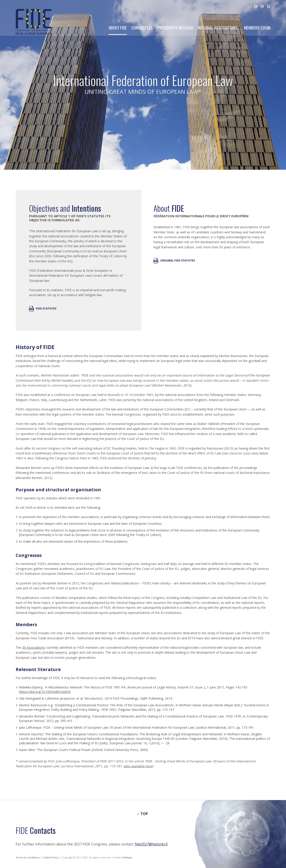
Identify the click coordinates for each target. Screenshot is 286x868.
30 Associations (34, 647)
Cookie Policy (51, 857)
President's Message (175, 27)
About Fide (118, 27)
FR (262, 6)
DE (269, 6)
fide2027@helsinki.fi (151, 844)
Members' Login (257, 27)
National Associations (218, 27)
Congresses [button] (142, 27)
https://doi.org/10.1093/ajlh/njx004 (45, 692)
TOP (142, 814)
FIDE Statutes (43, 309)
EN (256, 6)
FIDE (34, 22)
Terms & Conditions (28, 857)
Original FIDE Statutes (174, 260)
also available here (138, 766)
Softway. (127, 857)
